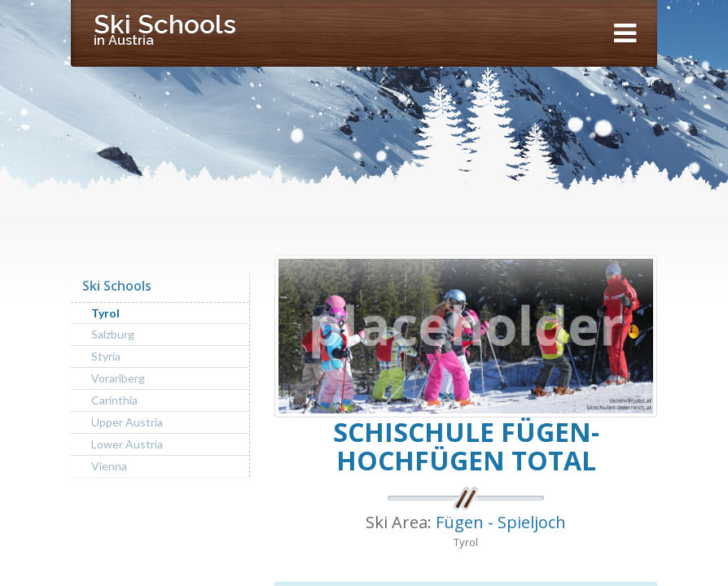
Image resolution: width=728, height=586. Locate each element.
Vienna (109, 466)
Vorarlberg (118, 378)
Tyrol (105, 313)
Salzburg (113, 334)
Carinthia (114, 400)
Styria (106, 356)
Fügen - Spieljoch (501, 522)
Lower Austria (127, 444)
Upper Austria (127, 422)
